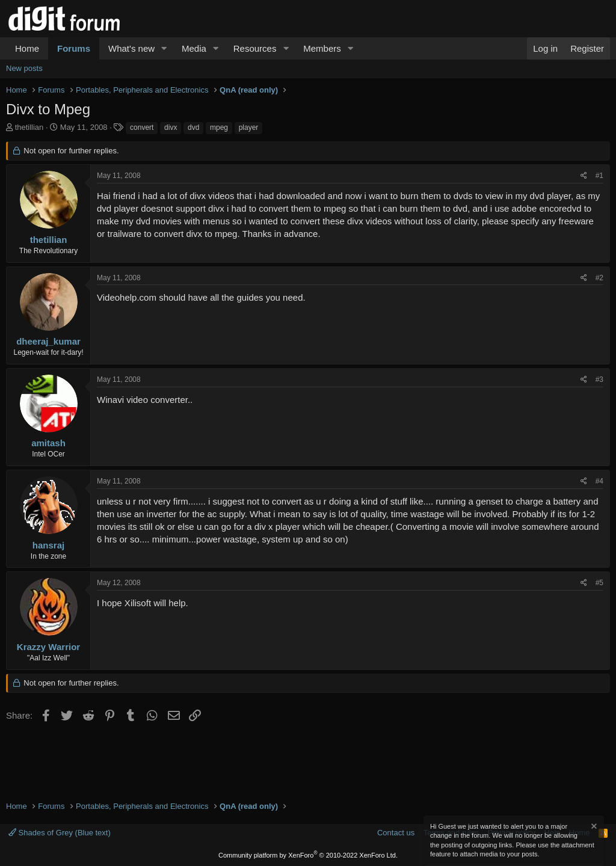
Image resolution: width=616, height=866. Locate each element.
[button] (164, 48)
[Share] (584, 176)
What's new (131, 48)
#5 (599, 583)
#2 (599, 278)
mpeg (219, 127)
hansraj (48, 545)
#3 (599, 379)
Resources (255, 48)
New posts (24, 68)
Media (194, 48)
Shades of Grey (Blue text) (60, 833)
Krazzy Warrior (48, 647)
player (249, 127)
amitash (48, 443)
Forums (74, 48)
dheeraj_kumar (48, 341)
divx (171, 127)
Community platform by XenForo (308, 855)
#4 (599, 481)
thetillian (29, 127)
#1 (599, 176)
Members (322, 48)
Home (27, 48)
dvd (193, 127)
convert (142, 127)
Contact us (396, 833)
